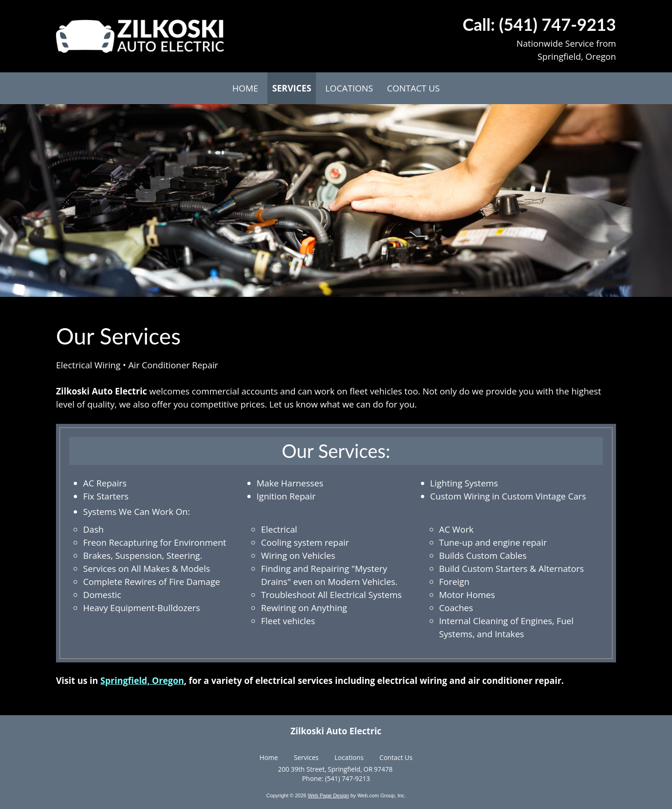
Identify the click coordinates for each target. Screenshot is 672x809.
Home (269, 757)
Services (306, 757)
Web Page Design (328, 795)
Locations (349, 757)
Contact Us (396, 757)
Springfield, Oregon (142, 680)
